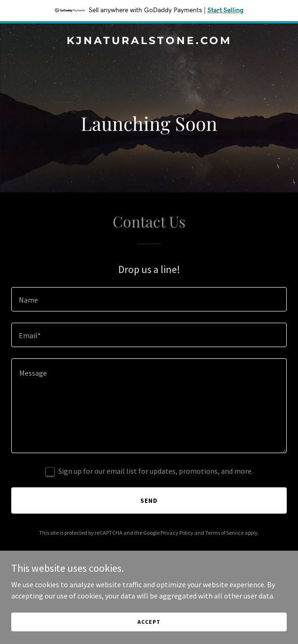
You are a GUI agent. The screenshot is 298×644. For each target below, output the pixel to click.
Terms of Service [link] (224, 533)
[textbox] (149, 299)
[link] (149, 41)
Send (149, 500)
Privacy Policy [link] (177, 533)
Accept (149, 622)
